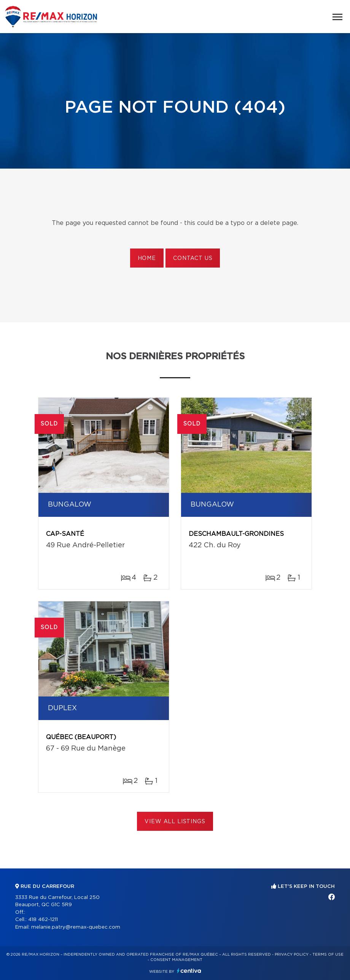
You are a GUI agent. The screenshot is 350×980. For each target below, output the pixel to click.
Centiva (189, 971)
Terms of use (328, 955)
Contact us (193, 258)
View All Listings (175, 822)
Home (147, 258)
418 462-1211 (43, 920)
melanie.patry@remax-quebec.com (76, 927)
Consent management (176, 960)
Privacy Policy (292, 955)
